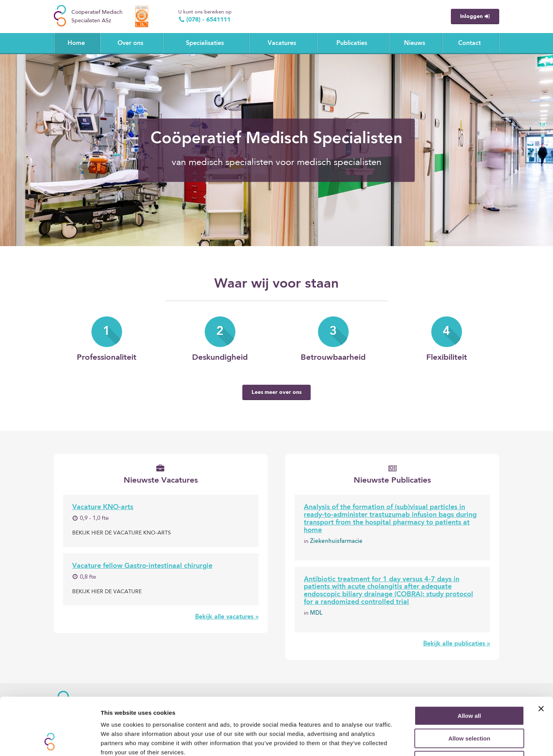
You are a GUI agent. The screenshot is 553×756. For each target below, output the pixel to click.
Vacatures (282, 43)
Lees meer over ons (276, 392)
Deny (469, 707)
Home (76, 43)
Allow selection (469, 685)
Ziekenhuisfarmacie (336, 542)
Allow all (469, 662)
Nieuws (415, 43)
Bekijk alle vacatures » (227, 617)
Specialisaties (205, 43)
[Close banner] (541, 655)
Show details (403, 741)
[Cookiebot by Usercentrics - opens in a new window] (50, 741)
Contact (469, 43)
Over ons (130, 43)
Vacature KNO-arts (103, 507)
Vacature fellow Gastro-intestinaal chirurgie (142, 566)
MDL (316, 613)
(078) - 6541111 (204, 20)
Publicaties (352, 43)
